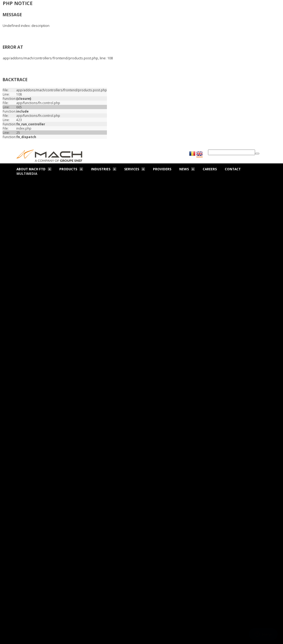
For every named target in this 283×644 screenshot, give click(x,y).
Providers (162, 169)
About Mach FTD (31, 169)
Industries (101, 169)
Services (132, 169)
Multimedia (27, 174)
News (184, 169)
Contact (233, 169)
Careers (210, 169)
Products (68, 169)
